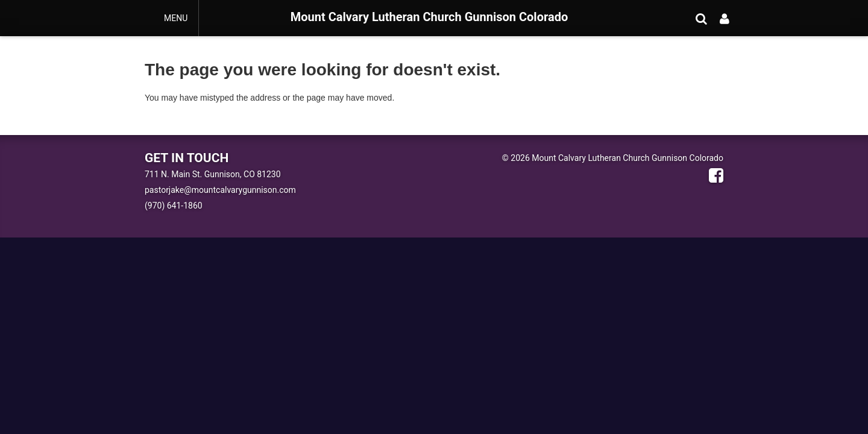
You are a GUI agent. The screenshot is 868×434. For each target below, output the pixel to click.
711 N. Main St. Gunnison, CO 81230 (213, 174)
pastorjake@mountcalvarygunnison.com (220, 190)
